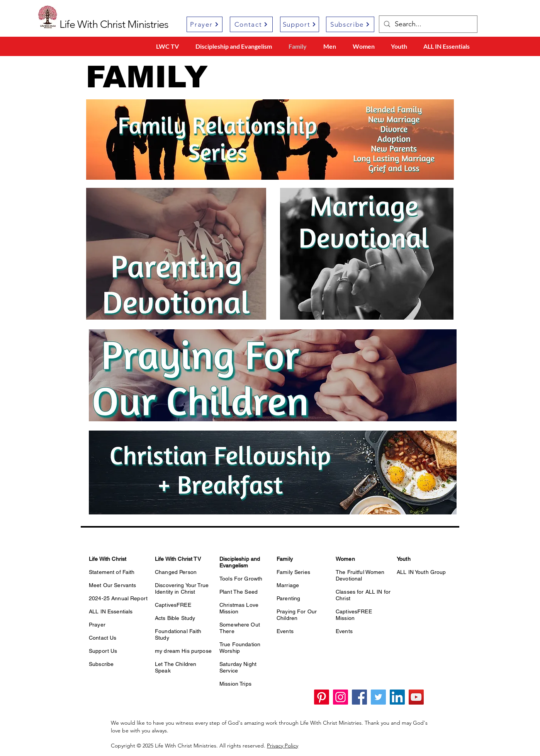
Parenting (288, 598)
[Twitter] (378, 697)
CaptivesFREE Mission (354, 615)
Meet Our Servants (112, 585)
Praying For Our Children (297, 615)
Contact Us (103, 638)
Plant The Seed (239, 592)
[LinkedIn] (397, 697)
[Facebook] (359, 697)
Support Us (103, 651)
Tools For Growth (241, 579)
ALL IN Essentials (111, 611)
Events (285, 631)
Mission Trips (235, 684)
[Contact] (251, 24)
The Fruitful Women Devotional (360, 575)
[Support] (300, 24)
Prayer (97, 625)
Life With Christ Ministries (114, 24)
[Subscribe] (350, 24)
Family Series (293, 572)
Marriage (288, 585)
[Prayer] (205, 24)
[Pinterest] (322, 697)
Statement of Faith (112, 572)
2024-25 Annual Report (118, 598)
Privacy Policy (283, 746)
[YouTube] (416, 697)
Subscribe (101, 664)
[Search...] (428, 24)
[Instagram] (340, 697)
